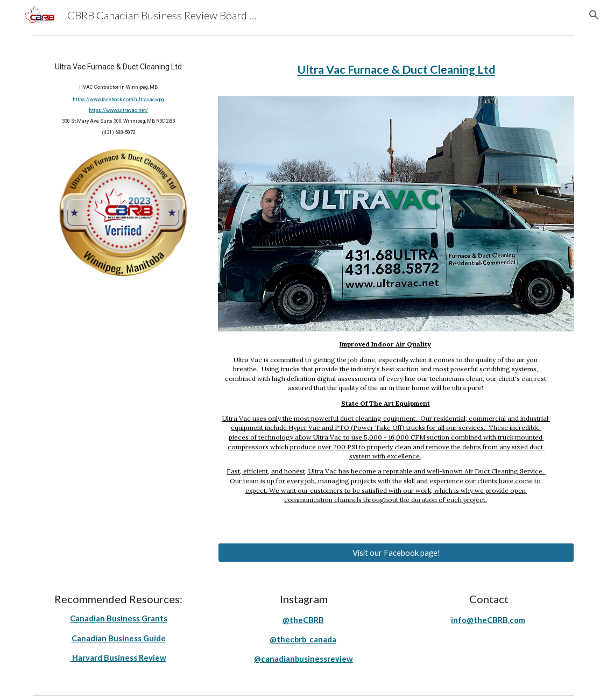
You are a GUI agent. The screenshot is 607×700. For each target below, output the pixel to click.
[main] (118, 98)
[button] (594, 15)
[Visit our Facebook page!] (396, 553)
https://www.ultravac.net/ (118, 110)
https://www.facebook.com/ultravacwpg (118, 99)
